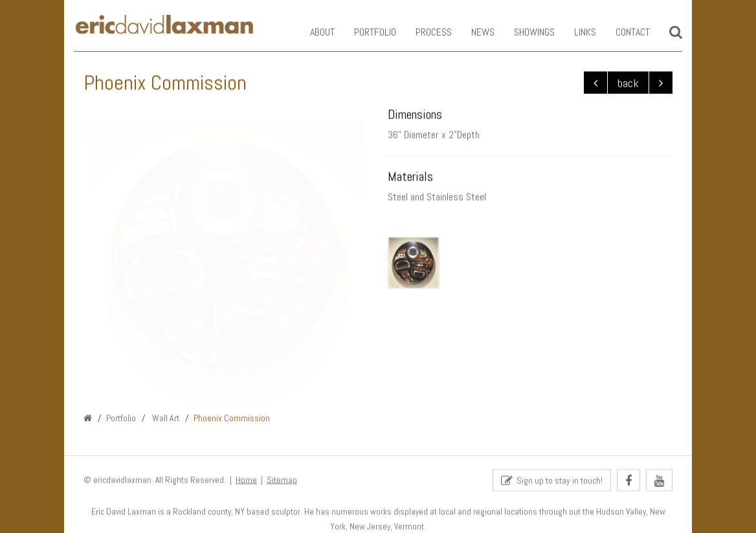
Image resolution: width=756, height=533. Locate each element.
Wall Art (165, 419)
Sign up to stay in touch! (552, 481)
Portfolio (365, 32)
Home (246, 480)
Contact (623, 32)
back (628, 83)
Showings (525, 32)
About (313, 32)
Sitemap (282, 480)
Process (424, 32)
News (473, 32)
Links (575, 32)
